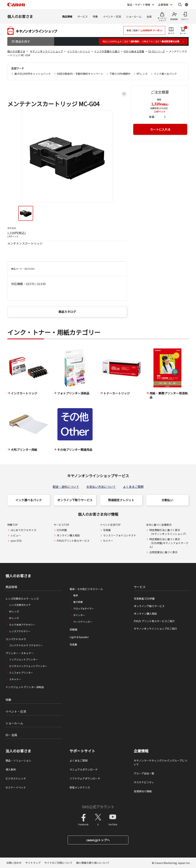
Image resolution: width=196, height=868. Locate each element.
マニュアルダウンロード (84, 769)
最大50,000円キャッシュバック (33, 74)
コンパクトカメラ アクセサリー (26, 645)
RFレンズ (142, 74)
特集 (95, 16)
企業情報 (141, 751)
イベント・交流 (112, 16)
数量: (152, 117)
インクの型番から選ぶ (107, 51)
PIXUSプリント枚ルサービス (73, 541)
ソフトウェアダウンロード (85, 778)
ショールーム (134, 16)
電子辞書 (78, 602)
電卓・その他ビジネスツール (86, 589)
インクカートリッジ (79, 51)
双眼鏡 (73, 629)
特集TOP (13, 525)
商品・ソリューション (18, 760)
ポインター (79, 615)
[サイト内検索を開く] (180, 5)
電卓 (76, 595)
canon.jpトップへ (98, 840)
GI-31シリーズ (157, 51)
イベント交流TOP (110, 525)
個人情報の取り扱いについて (93, 863)
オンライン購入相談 (68, 535)
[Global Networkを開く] (186, 5)
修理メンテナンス (80, 787)
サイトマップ (33, 863)
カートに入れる (160, 129)
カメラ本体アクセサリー (22, 625)
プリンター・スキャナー (20, 653)
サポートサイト (82, 751)
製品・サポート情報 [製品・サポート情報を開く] (139, 5)
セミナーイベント (16, 787)
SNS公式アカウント (98, 807)
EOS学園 (62, 530)
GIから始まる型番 (134, 51)
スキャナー (15, 679)
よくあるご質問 (133, 487)
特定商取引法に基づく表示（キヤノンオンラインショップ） (168, 532)
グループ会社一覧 (144, 773)
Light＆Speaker (79, 637)
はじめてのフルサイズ (23, 530)
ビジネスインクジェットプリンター (28, 666)
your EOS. (16, 541)
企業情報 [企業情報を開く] (163, 5)
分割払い (167, 500)
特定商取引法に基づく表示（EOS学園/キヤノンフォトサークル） (169, 543)
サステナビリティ (144, 782)
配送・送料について (66, 487)
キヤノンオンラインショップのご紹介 (155, 629)
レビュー (16, 535)
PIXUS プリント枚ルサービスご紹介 (154, 621)
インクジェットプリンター (23, 659)
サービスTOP (61, 525)
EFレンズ (14, 618)
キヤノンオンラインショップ (46, 51)
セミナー (108, 541)
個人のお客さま (20, 16)
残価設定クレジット (121, 500)
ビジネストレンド (16, 778)
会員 (149, 16)
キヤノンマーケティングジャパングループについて (160, 762)
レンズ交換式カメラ (20, 605)
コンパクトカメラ (16, 639)
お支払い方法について (101, 487)
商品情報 (67, 16)
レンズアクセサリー (20, 631)
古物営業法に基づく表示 (163, 552)
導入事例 (11, 769)
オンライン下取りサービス (75, 500)
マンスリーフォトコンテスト (120, 535)
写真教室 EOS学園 (144, 599)
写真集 (73, 644)
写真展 (107, 530)
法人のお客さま (18, 751)
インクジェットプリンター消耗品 (25, 687)
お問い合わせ (14, 863)
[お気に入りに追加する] (124, 94)
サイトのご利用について (58, 863)
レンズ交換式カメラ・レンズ (22, 599)
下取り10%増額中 (120, 74)
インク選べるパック (165, 74)
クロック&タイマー (84, 608)
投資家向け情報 (143, 791)
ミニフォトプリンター (21, 673)
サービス (83, 16)
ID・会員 (11, 735)
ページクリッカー (83, 622)
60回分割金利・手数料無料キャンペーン (80, 74)
